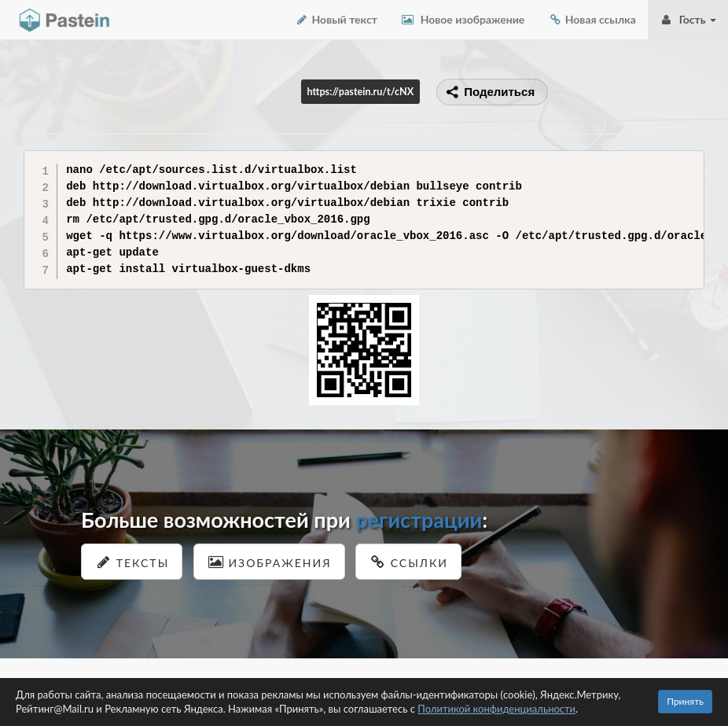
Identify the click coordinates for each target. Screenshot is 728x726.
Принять (685, 701)
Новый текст (336, 19)
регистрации (419, 520)
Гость (688, 19)
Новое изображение (463, 19)
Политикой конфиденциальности (496, 709)
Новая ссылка (592, 19)
